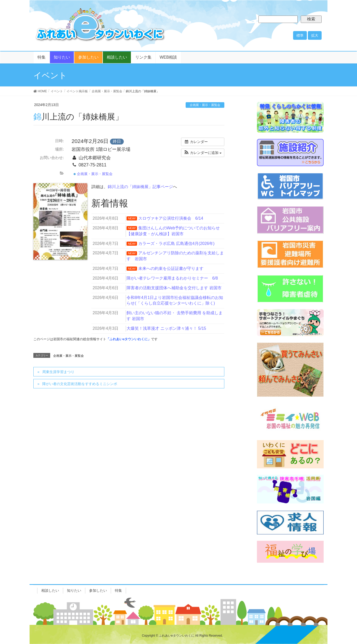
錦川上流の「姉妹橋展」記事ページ (140, 187)
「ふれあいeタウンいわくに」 (129, 339)
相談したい (50, 590)
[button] (203, 153)
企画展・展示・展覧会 (205, 105)
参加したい (98, 590)
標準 (300, 35)
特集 (118, 590)
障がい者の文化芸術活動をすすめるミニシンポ (80, 384)
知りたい (74, 590)
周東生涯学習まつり (58, 372)
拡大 (315, 35)
